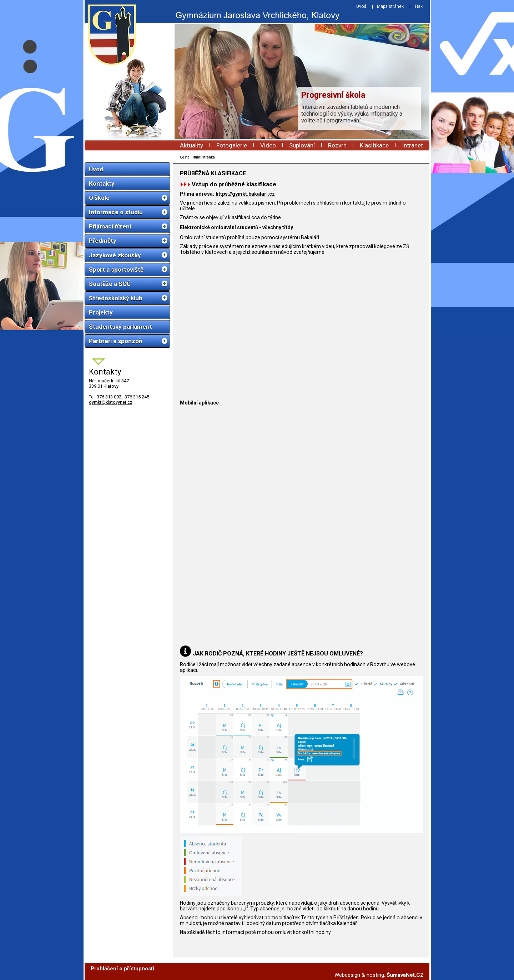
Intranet (412, 145)
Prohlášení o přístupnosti (122, 969)
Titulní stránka (203, 157)
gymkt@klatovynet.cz (111, 402)
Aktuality (192, 145)
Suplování (302, 145)
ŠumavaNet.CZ (405, 975)
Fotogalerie (232, 145)
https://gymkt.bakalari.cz (245, 194)
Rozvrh (337, 145)
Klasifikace (374, 145)
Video (268, 145)
